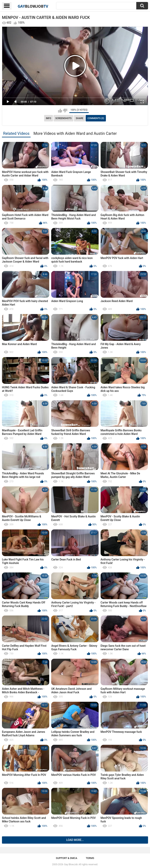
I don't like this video (65, 111)
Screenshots (63, 118)
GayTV (33, 6)
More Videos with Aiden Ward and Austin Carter (75, 133)
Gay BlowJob (71, 864)
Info (49, 118)
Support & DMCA (67, 858)
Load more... (75, 840)
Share (80, 118)
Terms (90, 858)
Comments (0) (96, 118)
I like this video (60, 111)
